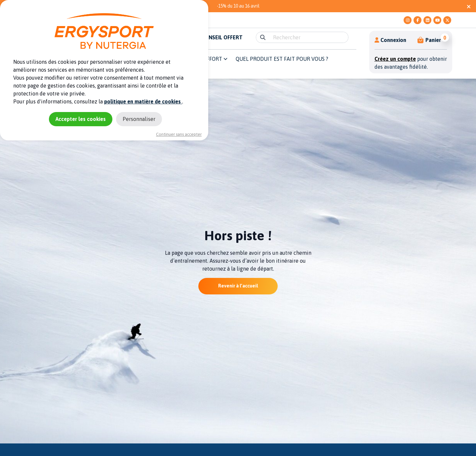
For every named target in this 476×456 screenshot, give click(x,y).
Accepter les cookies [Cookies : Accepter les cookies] (81, 119)
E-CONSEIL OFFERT (219, 37)
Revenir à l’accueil (238, 286)
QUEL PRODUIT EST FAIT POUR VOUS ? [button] (282, 59)
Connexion (390, 40)
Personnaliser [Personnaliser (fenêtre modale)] (139, 119)
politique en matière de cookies (143, 101)
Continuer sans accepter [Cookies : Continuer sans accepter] (179, 134)
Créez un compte (395, 59)
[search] (309, 37)
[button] (430, 40)
